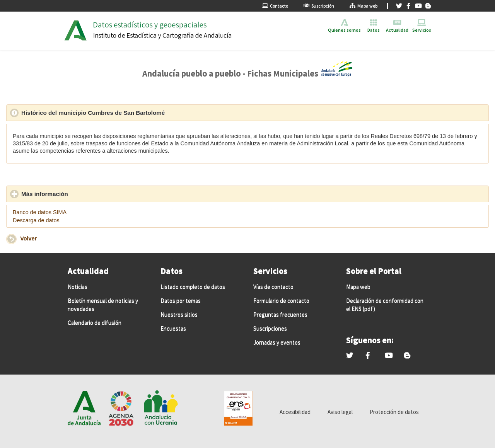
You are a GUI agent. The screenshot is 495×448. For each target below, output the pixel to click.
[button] (11, 239)
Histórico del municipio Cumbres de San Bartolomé (129, 112)
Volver (28, 238)
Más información (80, 194)
